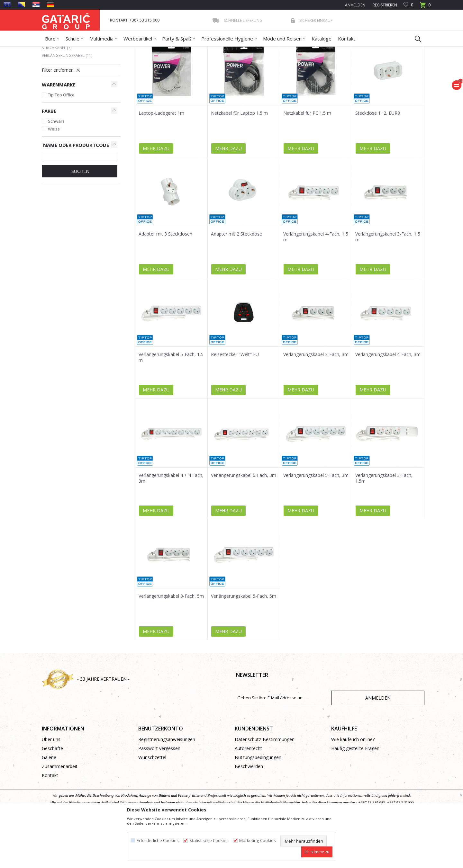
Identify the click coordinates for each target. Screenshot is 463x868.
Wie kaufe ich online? (353, 786)
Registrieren (384, 5)
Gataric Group (55, 51)
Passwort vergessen (159, 795)
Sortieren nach (247, 74)
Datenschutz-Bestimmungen (265, 786)
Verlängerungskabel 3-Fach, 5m (171, 643)
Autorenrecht (248, 795)
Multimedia (104, 51)
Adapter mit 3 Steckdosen (165, 281)
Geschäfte (52, 795)
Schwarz (56, 168)
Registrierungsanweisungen (167, 786)
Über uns (51, 786)
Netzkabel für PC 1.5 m (307, 160)
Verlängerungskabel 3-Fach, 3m (316, 401)
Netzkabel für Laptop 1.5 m (239, 160)
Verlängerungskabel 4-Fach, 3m (388, 401)
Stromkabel (57, 94)
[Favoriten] (409, 5)
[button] (415, 39)
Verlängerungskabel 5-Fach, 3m (316, 522)
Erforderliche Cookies (158, 841)
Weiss (54, 175)
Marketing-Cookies (258, 841)
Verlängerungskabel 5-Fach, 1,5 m (171, 404)
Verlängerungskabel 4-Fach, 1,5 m (316, 283)
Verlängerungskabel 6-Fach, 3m (244, 522)
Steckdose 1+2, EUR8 (378, 160)
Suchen (80, 218)
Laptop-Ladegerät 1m (161, 160)
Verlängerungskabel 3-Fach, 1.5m (384, 525)
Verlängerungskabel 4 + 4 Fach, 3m (171, 525)
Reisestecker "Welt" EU (235, 401)
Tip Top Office (61, 141)
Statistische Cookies (209, 841)
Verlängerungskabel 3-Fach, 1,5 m (388, 283)
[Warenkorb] (425, 7)
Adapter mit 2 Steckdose (236, 281)
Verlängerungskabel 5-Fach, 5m (244, 643)
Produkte (81, 51)
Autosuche (212, 74)
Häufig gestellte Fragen (355, 795)
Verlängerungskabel (67, 102)
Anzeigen (329, 74)
